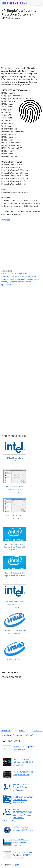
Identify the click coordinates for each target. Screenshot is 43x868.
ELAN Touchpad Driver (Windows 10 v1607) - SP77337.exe (22, 855)
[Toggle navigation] (38, 3)
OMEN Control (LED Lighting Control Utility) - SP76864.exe (23, 762)
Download (6, 220)
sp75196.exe (7, 285)
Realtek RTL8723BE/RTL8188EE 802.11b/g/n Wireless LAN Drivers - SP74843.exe (18, 815)
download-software (28, 276)
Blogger (15, 865)
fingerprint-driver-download (13, 279)
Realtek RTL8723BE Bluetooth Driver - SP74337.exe (21, 787)
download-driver (15, 273)
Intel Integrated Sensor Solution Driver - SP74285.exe (23, 800)
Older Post (37, 731)
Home (22, 731)
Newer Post (6, 731)
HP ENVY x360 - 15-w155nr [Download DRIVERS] (21, 842)
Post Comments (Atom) (23, 735)
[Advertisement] (21, 43)
